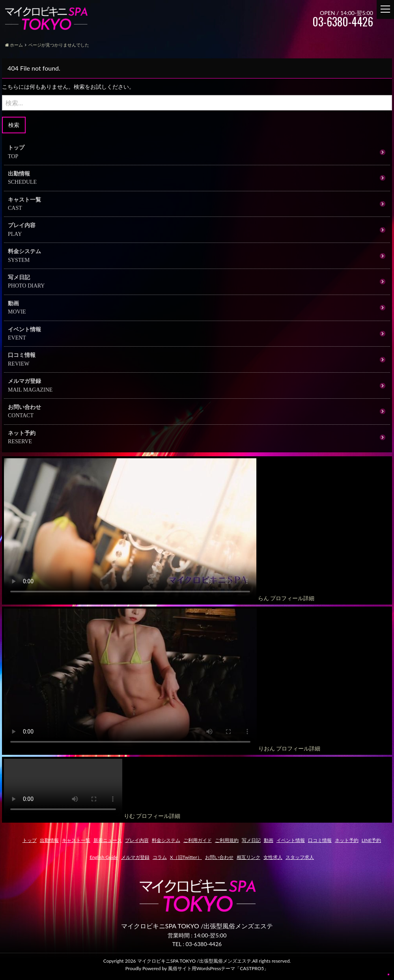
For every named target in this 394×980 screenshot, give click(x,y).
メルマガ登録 (24, 381)
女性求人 (273, 857)
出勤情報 (19, 173)
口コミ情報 (22, 355)
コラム (160, 857)
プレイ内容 (22, 225)
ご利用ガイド (198, 840)
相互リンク (248, 857)
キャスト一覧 (24, 199)
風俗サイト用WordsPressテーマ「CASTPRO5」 (218, 968)
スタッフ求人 (300, 857)
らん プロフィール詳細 (286, 598)
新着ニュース (108, 840)
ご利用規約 (227, 840)
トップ (16, 147)
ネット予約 (22, 433)
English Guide (104, 857)
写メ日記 (19, 277)
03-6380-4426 (204, 944)
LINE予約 (372, 840)
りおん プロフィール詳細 (289, 748)
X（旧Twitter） (186, 857)
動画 (13, 303)
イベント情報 (24, 329)
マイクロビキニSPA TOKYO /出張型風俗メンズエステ (194, 961)
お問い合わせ (24, 407)
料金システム (24, 251)
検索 (14, 125)
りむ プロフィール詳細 (152, 816)
